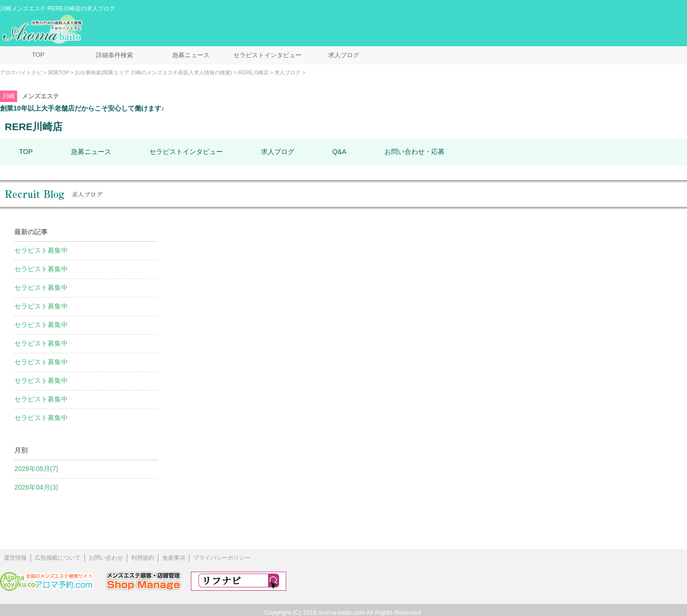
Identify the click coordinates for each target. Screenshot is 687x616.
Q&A (340, 152)
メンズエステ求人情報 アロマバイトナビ (43, 30)
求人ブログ (344, 55)
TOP (38, 55)
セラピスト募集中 (41, 250)
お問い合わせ (106, 558)
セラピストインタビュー (267, 55)
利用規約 (143, 558)
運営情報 (15, 558)
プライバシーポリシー (222, 558)
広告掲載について (58, 558)
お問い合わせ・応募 (415, 152)
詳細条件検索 (114, 55)
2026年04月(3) (36, 487)
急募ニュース (191, 55)
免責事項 (174, 558)
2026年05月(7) (36, 469)
